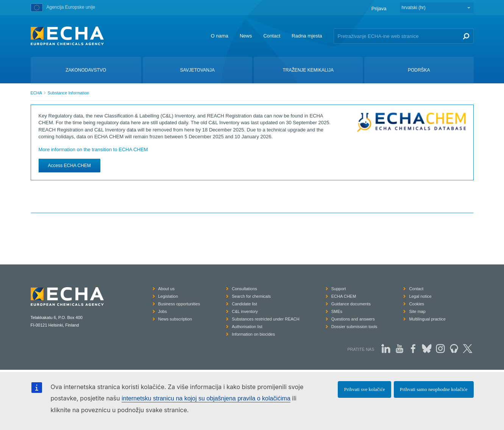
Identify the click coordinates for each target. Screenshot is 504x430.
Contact (272, 36)
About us (166, 289)
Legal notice (420, 296)
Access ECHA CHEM (69, 166)
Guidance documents (351, 304)
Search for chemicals (251, 296)
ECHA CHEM (344, 296)
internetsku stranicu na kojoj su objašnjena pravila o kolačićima (206, 398)
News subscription (175, 319)
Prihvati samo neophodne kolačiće (434, 389)
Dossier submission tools (354, 327)
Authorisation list (247, 327)
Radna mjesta (307, 36)
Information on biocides (253, 334)
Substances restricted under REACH (266, 319)
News (246, 36)
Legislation (168, 296)
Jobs (163, 311)
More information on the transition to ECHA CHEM (93, 149)
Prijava (379, 9)
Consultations (244, 289)
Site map (417, 311)
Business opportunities (179, 304)
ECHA (37, 93)
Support (339, 289)
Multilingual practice (427, 319)
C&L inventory (245, 311)
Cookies (417, 304)
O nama (220, 36)
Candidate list (244, 304)
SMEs (337, 311)
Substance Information (68, 93)
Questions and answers (353, 319)
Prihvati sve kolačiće (364, 389)
